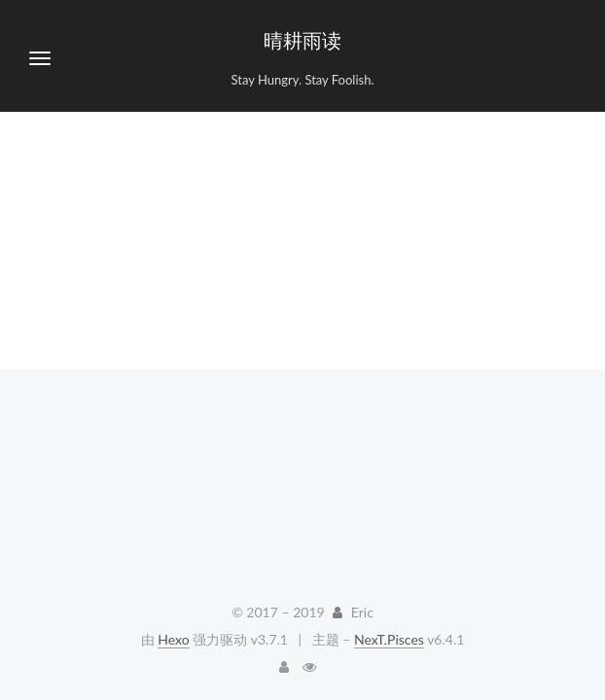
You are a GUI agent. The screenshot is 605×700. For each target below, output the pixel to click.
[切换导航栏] (40, 58)
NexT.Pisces (389, 639)
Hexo (173, 639)
